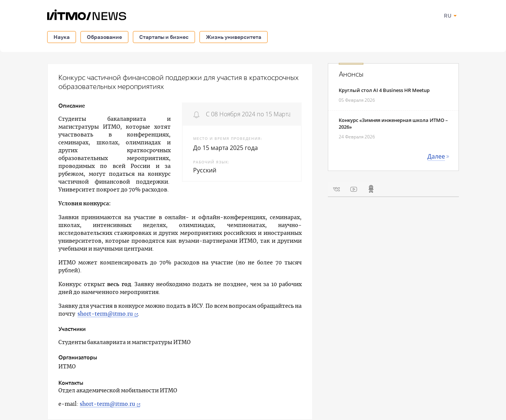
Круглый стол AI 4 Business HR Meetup (384, 90)
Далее (436, 156)
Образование (104, 37)
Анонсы (351, 74)
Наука (62, 37)
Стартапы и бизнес (164, 37)
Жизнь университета (234, 37)
